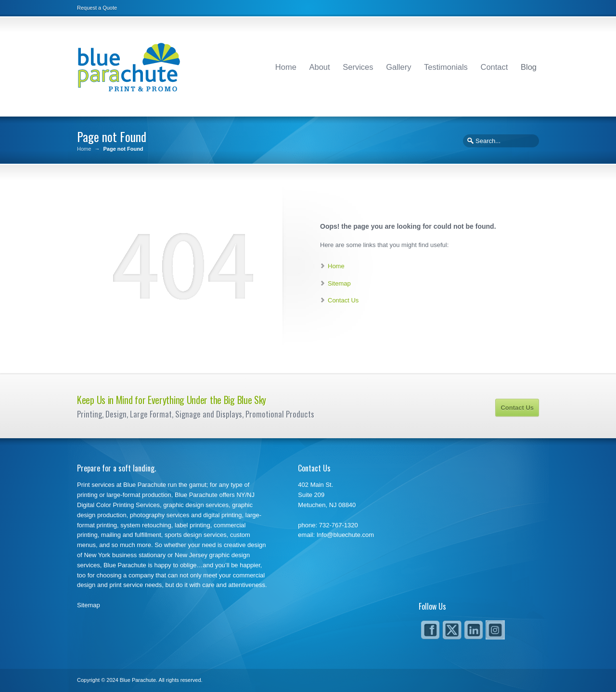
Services (358, 67)
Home (286, 67)
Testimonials (446, 67)
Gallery (398, 67)
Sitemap (339, 283)
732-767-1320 (339, 525)
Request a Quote (97, 8)
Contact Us (343, 300)
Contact (494, 67)
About (320, 67)
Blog (529, 67)
